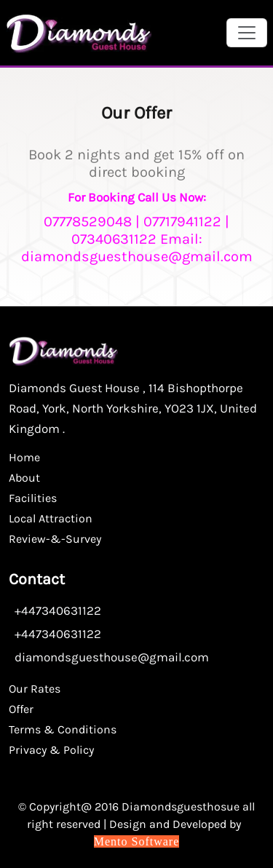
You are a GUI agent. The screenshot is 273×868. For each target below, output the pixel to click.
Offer (21, 709)
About (24, 478)
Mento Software (137, 841)
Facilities (33, 498)
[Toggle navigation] (247, 33)
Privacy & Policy (51, 750)
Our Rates (35, 689)
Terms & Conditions (63, 729)
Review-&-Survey (55, 539)
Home (24, 457)
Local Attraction (51, 518)
